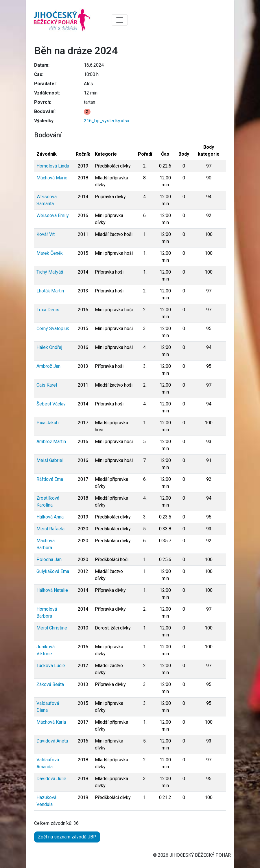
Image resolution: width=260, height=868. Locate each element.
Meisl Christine (52, 628)
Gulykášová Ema (53, 571)
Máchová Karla (51, 722)
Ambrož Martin (51, 442)
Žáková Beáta (50, 684)
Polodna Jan (49, 559)
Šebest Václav (51, 404)
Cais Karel (47, 385)
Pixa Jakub (48, 423)
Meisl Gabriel (50, 460)
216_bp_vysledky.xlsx (107, 121)
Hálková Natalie (52, 590)
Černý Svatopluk (53, 329)
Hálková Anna (50, 517)
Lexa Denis (48, 310)
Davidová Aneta (52, 741)
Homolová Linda (53, 166)
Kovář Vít (46, 234)
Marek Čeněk (50, 253)
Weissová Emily (53, 215)
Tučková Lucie (51, 666)
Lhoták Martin (50, 291)
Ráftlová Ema (50, 479)
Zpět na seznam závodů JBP (67, 837)
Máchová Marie (52, 178)
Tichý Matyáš (50, 272)
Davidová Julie (51, 779)
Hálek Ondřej (49, 347)
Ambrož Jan (48, 366)
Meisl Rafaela (50, 529)
